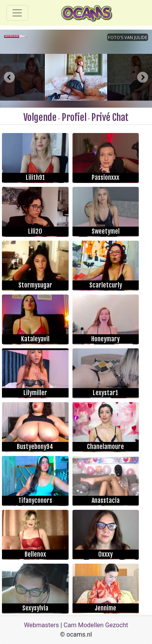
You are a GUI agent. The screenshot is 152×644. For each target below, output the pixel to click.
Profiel (74, 117)
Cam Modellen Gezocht (96, 625)
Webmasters (41, 625)
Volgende (40, 117)
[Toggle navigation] (17, 13)
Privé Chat (110, 117)
